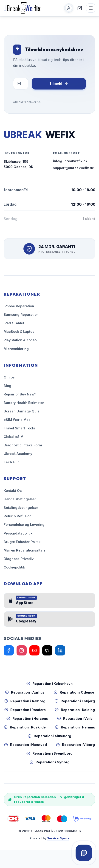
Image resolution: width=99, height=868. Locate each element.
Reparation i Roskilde (25, 727)
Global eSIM (14, 437)
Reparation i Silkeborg (49, 736)
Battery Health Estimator (24, 403)
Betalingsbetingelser (21, 508)
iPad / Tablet (14, 323)
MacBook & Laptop (19, 332)
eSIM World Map (17, 420)
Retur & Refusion (18, 516)
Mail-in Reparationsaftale (25, 550)
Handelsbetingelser (20, 499)
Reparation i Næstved (25, 745)
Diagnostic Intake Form (23, 445)
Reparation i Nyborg (50, 762)
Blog (7, 386)
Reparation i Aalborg (25, 701)
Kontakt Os (13, 491)
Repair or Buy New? (20, 394)
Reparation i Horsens (27, 718)
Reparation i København (49, 684)
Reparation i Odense (74, 692)
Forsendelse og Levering (24, 525)
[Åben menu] (91, 8)
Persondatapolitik (18, 533)
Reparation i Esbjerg (75, 701)
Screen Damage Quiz (21, 411)
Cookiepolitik (14, 567)
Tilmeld (59, 84)
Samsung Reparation (21, 315)
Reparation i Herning (75, 727)
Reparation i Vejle (75, 718)
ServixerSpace (58, 838)
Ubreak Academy (18, 454)
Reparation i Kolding (75, 710)
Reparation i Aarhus (25, 692)
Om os (9, 377)
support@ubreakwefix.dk (73, 168)
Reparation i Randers (25, 710)
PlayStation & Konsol (21, 340)
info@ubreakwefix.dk (70, 161)
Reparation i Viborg (75, 745)
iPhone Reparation (19, 306)
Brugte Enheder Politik (22, 542)
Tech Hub (12, 462)
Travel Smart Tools (19, 428)
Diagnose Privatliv (19, 559)
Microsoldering (16, 349)
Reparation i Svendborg (49, 753)
